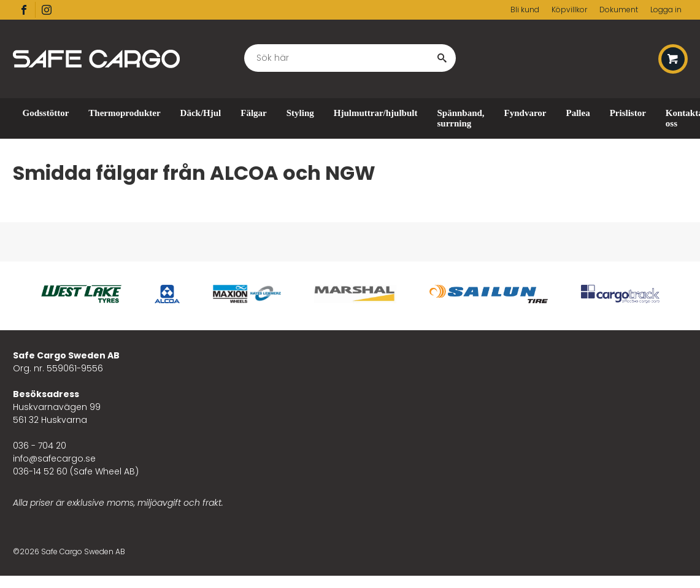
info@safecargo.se (54, 458)
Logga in (666, 10)
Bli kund (525, 10)
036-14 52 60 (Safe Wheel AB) (76, 471)
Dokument (619, 10)
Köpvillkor (569, 10)
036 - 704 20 (40, 446)
